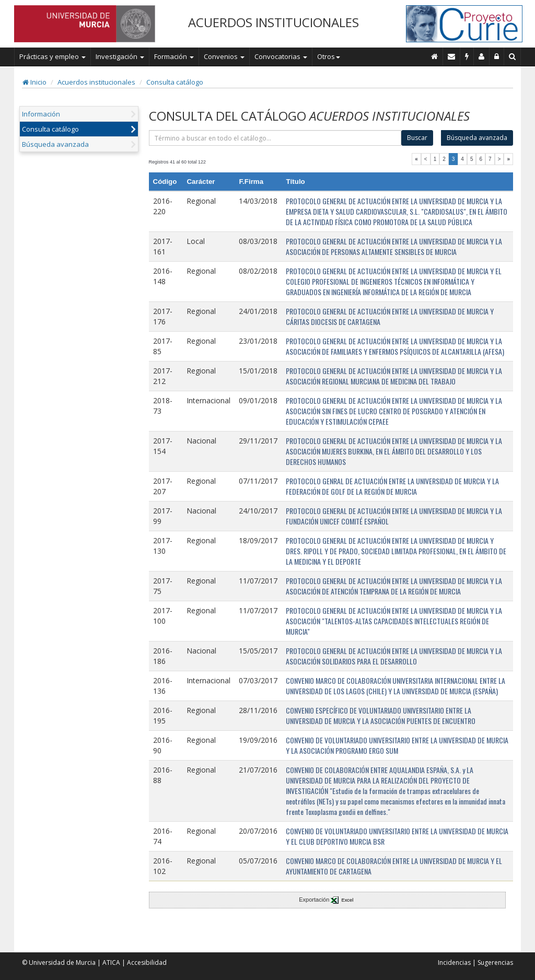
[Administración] (497, 56)
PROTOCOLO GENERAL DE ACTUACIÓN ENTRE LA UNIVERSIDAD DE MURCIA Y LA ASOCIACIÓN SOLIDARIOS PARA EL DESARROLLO (394, 656)
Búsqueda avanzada (55, 144)
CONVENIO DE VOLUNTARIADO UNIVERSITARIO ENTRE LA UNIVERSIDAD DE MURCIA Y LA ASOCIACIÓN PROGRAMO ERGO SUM (397, 745)
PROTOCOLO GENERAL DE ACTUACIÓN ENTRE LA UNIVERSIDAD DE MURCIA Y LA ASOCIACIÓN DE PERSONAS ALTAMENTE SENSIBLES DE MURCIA (394, 246)
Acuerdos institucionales (96, 82)
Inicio (34, 82)
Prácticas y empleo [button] (53, 56)
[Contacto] (452, 56)
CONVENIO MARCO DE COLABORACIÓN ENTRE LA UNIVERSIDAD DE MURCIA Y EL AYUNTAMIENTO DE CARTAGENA (394, 866)
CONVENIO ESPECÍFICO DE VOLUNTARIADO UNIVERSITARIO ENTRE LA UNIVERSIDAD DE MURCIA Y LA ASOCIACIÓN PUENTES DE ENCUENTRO (381, 715)
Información (41, 114)
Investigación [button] (120, 56)
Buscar (417, 138)
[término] (275, 138)
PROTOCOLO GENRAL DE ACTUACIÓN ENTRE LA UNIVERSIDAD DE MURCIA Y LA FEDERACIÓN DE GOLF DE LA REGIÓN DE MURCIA (392, 486)
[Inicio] (435, 56)
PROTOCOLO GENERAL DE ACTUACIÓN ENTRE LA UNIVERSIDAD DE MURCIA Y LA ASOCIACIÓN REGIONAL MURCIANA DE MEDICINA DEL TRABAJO (394, 376)
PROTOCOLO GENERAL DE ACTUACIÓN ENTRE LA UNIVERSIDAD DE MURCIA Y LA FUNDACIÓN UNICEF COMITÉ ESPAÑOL (394, 516)
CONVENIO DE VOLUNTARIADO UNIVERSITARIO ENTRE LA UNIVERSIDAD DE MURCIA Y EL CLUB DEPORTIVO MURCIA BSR (397, 836)
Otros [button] (329, 56)
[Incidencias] (467, 56)
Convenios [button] (224, 56)
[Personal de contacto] (482, 56)
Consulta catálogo (175, 82)
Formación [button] (174, 56)
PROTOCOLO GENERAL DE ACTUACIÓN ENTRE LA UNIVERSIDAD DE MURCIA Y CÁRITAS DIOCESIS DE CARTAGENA (390, 316)
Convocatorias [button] (281, 56)
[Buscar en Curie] (513, 56)
